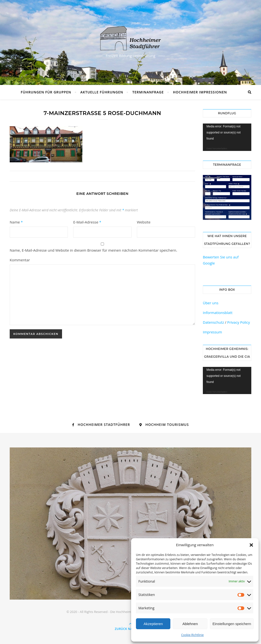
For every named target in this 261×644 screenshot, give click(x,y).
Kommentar (20, 260)
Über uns (211, 303)
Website (144, 222)
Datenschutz (213, 322)
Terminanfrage (148, 92)
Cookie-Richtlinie (193, 635)
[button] (251, 545)
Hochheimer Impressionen (200, 92)
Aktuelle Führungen (102, 92)
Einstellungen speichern (232, 624)
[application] (227, 137)
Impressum (212, 332)
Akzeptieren (153, 624)
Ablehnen (190, 624)
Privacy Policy (239, 322)
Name (16, 222)
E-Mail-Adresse (87, 222)
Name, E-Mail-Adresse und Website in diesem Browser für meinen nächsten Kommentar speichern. (93, 250)
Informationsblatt (218, 313)
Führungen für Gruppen (46, 92)
